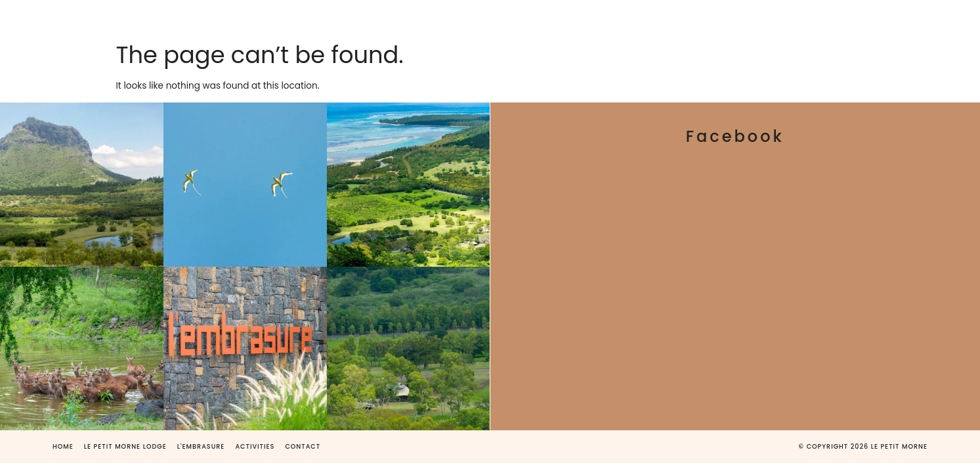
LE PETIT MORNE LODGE (293, 18)
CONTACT (695, 18)
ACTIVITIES (606, 18)
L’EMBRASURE (426, 18)
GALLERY (519, 18)
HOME (182, 18)
